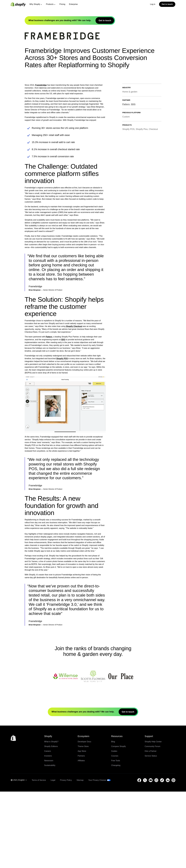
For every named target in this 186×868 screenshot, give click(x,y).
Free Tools (116, 837)
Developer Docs (84, 818)
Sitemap (80, 857)
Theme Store (83, 823)
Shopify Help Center (153, 818)
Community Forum (153, 823)
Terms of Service (39, 857)
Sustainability (50, 842)
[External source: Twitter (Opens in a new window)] (145, 857)
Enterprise (73, 4)
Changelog (116, 842)
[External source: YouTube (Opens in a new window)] (151, 857)
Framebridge (41, 162)
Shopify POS (62, 435)
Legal (53, 857)
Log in (153, 4)
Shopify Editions (51, 823)
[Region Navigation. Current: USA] (19, 857)
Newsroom (49, 837)
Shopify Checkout (74, 403)
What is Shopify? (51, 818)
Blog (113, 818)
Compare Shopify (119, 823)
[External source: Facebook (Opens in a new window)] (139, 857)
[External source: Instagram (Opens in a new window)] (156, 857)
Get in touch (167, 4)
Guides (114, 828)
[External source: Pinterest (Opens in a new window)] (173, 857)
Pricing (62, 4)
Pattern (49, 413)
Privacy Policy (66, 857)
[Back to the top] (13, 814)
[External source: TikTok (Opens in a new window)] (162, 857)
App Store (82, 828)
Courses (115, 832)
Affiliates (81, 837)
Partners (81, 832)
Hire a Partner (151, 828)
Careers (48, 828)
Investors (48, 832)
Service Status (151, 832)
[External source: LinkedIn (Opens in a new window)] (168, 857)
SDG (63, 416)
